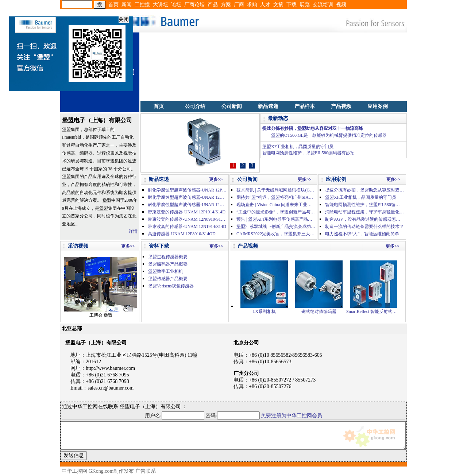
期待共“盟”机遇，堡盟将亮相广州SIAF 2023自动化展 (276, 197)
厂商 (239, 5)
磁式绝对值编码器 (319, 287)
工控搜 (142, 5)
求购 (252, 5)
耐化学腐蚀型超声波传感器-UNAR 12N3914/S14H (187, 197)
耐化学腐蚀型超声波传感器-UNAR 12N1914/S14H (187, 205)
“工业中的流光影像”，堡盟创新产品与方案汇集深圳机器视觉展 (276, 212)
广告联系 (146, 471)
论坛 (176, 5)
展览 (305, 5)
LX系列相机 (264, 287)
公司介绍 (195, 106)
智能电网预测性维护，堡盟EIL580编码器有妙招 (308, 153)
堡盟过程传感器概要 (168, 257)
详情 (133, 231)
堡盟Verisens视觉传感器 (171, 286)
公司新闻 (232, 106)
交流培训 (323, 5)
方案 (226, 5)
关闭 (121, 17)
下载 (292, 5)
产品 (213, 5)
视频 (341, 5)
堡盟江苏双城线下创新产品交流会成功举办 (276, 227)
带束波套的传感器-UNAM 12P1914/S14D (187, 212)
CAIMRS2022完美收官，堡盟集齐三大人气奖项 (276, 234)
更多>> (216, 179)
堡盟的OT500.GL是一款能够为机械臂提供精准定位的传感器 (329, 135)
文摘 (278, 5)
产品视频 (341, 106)
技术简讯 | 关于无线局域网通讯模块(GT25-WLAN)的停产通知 (276, 190)
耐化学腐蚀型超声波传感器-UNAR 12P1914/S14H (187, 190)
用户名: (175, 416)
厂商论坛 (194, 5)
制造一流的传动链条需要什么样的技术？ (364, 227)
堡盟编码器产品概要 (168, 264)
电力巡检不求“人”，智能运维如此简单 (362, 234)
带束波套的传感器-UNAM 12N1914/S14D (187, 227)
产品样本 (305, 106)
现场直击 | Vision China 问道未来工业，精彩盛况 (276, 205)
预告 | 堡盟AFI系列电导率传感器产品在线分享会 (276, 219)
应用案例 (378, 106)
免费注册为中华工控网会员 (292, 416)
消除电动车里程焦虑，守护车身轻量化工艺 (364, 212)
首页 (113, 5)
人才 (265, 5)
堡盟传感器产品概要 (168, 279)
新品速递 (268, 106)
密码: (233, 416)
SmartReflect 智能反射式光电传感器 (374, 287)
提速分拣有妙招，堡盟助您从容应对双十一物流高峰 (313, 128)
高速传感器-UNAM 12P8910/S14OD (182, 234)
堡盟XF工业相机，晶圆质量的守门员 (298, 147)
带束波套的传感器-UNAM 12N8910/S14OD (187, 219)
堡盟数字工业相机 (166, 271)
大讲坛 (161, 5)
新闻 (127, 5)
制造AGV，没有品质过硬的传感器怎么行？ (364, 219)
